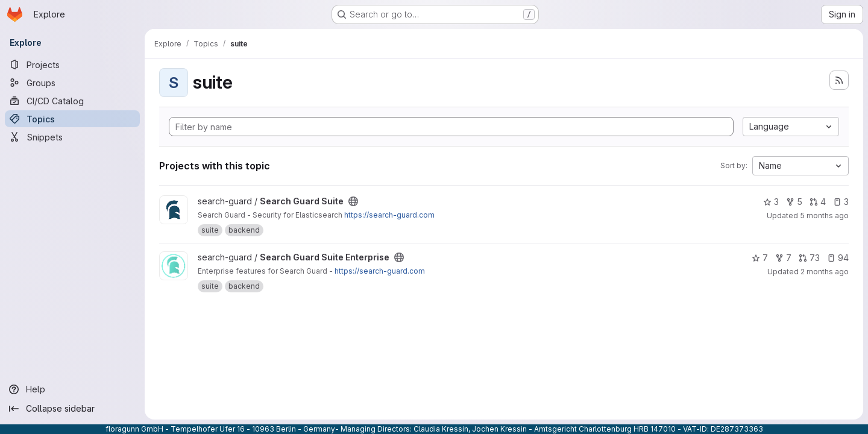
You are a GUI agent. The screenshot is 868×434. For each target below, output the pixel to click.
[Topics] (72, 119)
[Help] (72, 389)
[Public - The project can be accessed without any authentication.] (353, 201)
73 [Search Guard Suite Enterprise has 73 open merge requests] (809, 258)
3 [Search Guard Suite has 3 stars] (771, 202)
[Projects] (72, 64)
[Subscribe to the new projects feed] (839, 80)
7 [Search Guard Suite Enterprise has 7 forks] (783, 258)
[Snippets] (72, 137)
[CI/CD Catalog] (72, 101)
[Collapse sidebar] (72, 409)
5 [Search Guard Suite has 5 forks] (794, 202)
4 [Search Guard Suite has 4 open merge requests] (818, 202)
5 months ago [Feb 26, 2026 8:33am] (824, 215)
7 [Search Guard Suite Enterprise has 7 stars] (760, 258)
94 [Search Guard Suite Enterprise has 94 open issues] (838, 258)
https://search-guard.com (389, 215)
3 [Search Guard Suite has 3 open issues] (841, 202)
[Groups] (72, 83)
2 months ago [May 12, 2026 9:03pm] (825, 272)
